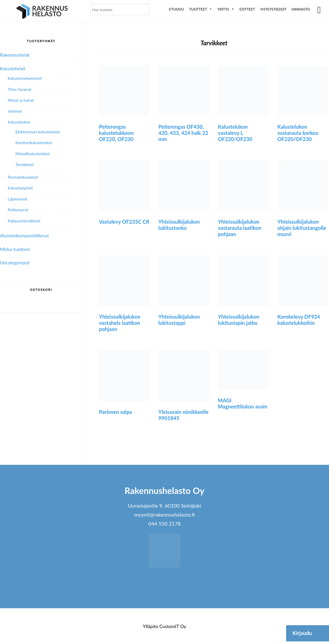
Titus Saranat (20, 89)
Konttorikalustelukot (34, 142)
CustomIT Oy (173, 626)
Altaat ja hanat (21, 100)
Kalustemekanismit (25, 78)
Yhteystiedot (273, 9)
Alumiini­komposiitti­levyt (24, 236)
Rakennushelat (15, 55)
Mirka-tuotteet (15, 249)
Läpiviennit (18, 199)
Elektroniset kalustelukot (38, 132)
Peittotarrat (18, 210)
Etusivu (177, 9)
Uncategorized (15, 263)
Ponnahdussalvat (23, 177)
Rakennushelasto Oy (42, 12)
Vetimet (15, 111)
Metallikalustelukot (33, 154)
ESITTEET (247, 9)
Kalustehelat (13, 68)
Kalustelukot (19, 122)
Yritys (226, 9)
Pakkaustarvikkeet (24, 221)
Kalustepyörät (20, 188)
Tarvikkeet (25, 164)
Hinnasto (301, 9)
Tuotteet (201, 9)
